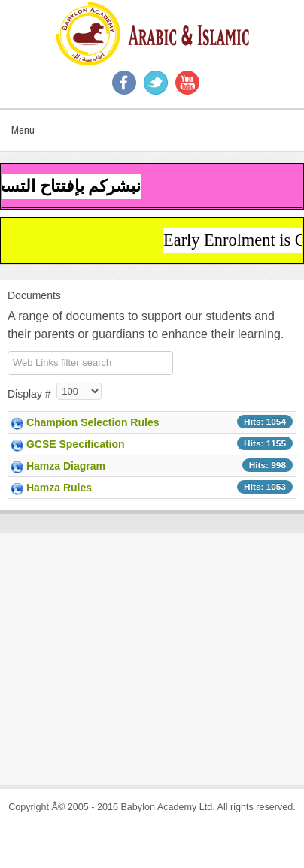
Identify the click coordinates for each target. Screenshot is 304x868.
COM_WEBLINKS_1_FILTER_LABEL (8, 358)
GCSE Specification (76, 444)
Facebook (124, 83)
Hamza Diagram (66, 466)
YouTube (187, 83)
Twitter (156, 83)
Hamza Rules (59, 488)
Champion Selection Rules (93, 422)
